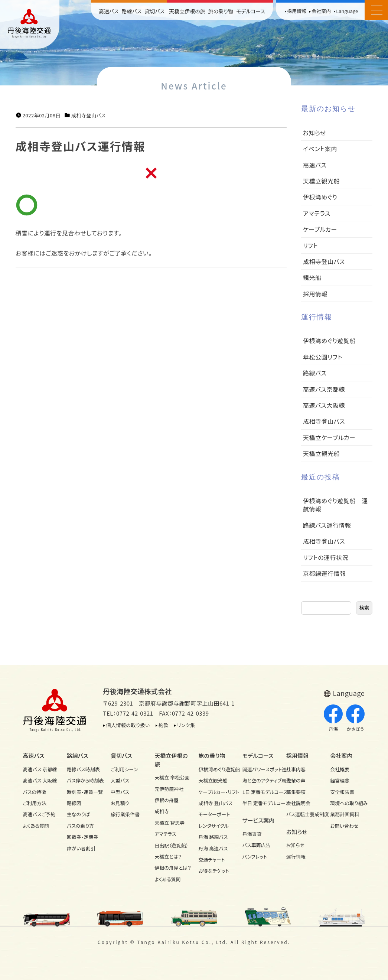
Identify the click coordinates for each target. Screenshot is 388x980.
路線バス (132, 11)
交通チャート (212, 859)
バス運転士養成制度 (304, 814)
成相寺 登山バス (216, 803)
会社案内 (321, 11)
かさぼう (356, 718)
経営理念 (340, 780)
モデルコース (251, 11)
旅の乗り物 (221, 11)
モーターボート (214, 814)
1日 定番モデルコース (260, 792)
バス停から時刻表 (84, 780)
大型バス (120, 780)
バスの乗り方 (80, 826)
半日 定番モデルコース (260, 803)
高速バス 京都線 (40, 769)
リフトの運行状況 (326, 557)
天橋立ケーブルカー (329, 437)
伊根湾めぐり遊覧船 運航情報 (335, 505)
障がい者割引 (81, 848)
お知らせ (314, 133)
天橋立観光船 (321, 181)
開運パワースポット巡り (260, 769)
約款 (164, 725)
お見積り (120, 803)
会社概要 (340, 769)
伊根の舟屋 (167, 800)
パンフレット (255, 857)
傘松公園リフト (323, 357)
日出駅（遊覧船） (171, 845)
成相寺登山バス (88, 115)
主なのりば (78, 814)
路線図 (74, 803)
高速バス (109, 11)
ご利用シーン (124, 769)
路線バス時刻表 (83, 769)
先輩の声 (296, 780)
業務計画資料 (345, 814)
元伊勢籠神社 (169, 789)
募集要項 (296, 792)
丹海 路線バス (213, 837)
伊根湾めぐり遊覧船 (329, 341)
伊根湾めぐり (320, 197)
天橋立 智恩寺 (169, 823)
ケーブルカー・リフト (216, 792)
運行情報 (296, 857)
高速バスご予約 (39, 814)
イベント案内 (320, 149)
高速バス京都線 (324, 389)
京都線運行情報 (325, 573)
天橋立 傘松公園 (172, 777)
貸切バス (154, 11)
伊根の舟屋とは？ (172, 868)
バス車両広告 (257, 845)
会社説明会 (298, 803)
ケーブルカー (320, 229)
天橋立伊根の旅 (187, 11)
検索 (364, 608)
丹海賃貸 (252, 834)
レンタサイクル (214, 826)
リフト (310, 245)
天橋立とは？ (168, 857)
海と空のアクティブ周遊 (260, 780)
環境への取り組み (348, 803)
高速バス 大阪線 (40, 780)
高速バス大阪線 (324, 405)
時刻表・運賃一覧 (84, 792)
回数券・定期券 (83, 837)
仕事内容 (296, 769)
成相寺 (162, 811)
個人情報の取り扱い (128, 725)
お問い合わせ (344, 826)
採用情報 (297, 11)
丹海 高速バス (213, 848)
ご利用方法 (35, 803)
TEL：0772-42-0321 (128, 713)
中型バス (120, 792)
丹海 (333, 718)
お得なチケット (214, 871)
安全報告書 (342, 792)
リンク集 (186, 725)
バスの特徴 (35, 792)
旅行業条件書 (125, 814)
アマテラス (317, 213)
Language (347, 11)
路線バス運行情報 (327, 525)
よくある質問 (36, 826)
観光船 (312, 277)
